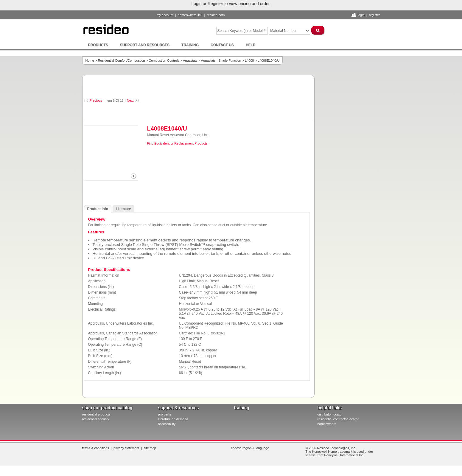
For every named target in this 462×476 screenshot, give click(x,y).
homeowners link (190, 15)
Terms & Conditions (96, 448)
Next (130, 100)
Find (150, 143)
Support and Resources (145, 45)
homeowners (327, 424)
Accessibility (167, 424)
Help (251, 45)
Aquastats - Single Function (221, 61)
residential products (96, 414)
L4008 (249, 61)
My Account (165, 15)
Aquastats (190, 61)
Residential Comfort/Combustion (121, 61)
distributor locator (330, 414)
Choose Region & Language (250, 448)
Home (90, 61)
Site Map (150, 448)
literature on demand (173, 419)
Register (375, 15)
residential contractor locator (338, 419)
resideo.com (216, 15)
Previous (96, 100)
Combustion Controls (164, 61)
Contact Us (222, 45)
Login (361, 15)
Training (190, 45)
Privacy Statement (126, 448)
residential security (96, 419)
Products (98, 45)
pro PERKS (165, 414)
